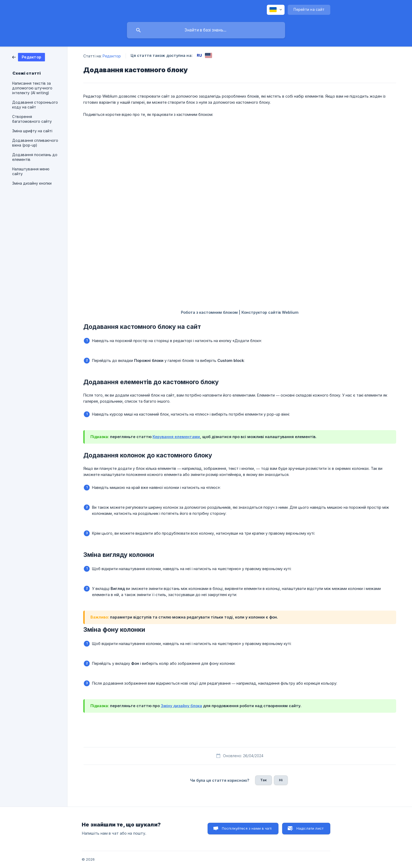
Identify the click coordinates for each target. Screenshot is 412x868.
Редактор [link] (112, 56)
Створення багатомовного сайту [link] (32, 119)
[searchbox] (206, 30)
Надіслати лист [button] (310, 828)
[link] (29, 57)
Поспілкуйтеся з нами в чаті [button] (247, 828)
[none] (276, 10)
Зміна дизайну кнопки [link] (32, 183)
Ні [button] (281, 780)
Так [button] (264, 780)
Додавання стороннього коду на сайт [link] (35, 105)
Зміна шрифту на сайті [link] (32, 131)
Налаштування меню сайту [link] (31, 171)
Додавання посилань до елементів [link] (35, 157)
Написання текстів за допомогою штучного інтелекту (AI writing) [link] (32, 88)
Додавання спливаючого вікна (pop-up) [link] (35, 143)
